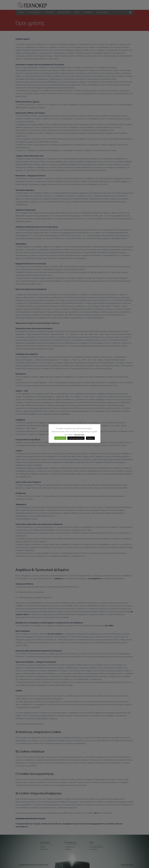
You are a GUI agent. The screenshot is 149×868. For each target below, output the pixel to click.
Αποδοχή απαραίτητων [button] (76, 438)
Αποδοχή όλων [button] (60, 438)
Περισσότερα (79, 435)
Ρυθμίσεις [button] (90, 438)
